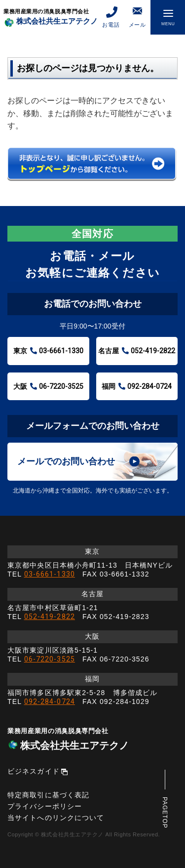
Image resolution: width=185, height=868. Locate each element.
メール (137, 17)
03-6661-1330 (50, 574)
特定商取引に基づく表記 (48, 795)
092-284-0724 (50, 702)
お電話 (111, 17)
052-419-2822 (50, 617)
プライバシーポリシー (45, 806)
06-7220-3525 (50, 659)
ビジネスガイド (34, 771)
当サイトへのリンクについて (56, 818)
